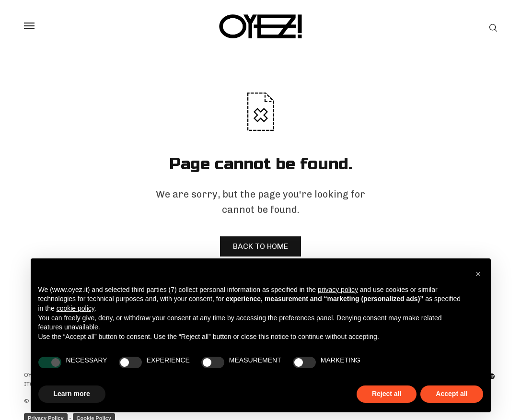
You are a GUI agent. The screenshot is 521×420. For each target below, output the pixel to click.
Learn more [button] (72, 394)
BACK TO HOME (260, 246)
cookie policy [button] (75, 308)
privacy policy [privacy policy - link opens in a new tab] (338, 290)
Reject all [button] (387, 394)
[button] (478, 274)
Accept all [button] (452, 394)
